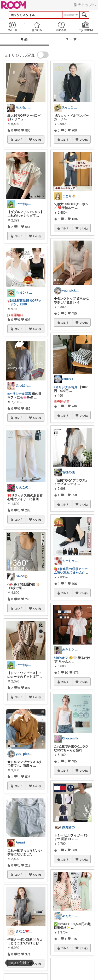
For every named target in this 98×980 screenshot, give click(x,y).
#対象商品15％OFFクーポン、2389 (24, 303)
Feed (12, 27)
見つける (37, 27)
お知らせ (61, 27)
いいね (37, 140)
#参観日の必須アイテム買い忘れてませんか (71, 571)
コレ (19, 140)
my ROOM (86, 27)
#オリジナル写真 (19, 394)
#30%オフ (61, 658)
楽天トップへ (85, 5)
